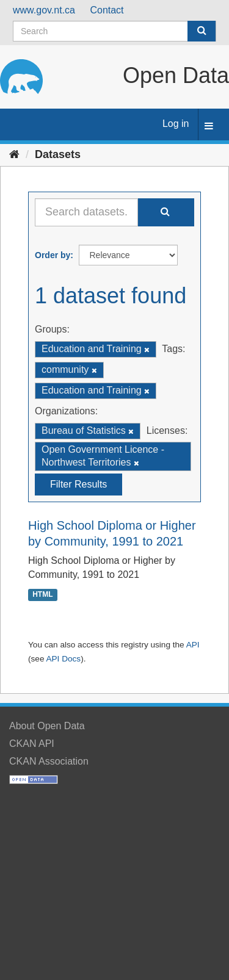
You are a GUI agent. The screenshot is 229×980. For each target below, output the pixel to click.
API (193, 645)
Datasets (58, 154)
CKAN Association (49, 761)
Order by (53, 255)
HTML (42, 594)
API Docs (63, 659)
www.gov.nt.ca (44, 10)
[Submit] (202, 31)
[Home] (14, 154)
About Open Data (47, 726)
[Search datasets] (114, 31)
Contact (107, 10)
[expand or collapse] (209, 127)
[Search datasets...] (86, 212)
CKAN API (32, 744)
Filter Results (78, 484)
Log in (176, 124)
